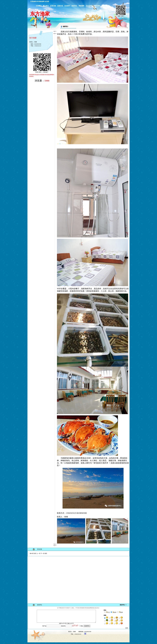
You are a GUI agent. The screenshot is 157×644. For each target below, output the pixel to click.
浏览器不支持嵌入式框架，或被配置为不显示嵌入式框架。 (78, 576)
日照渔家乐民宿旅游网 (37, 1)
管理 (127, 630)
